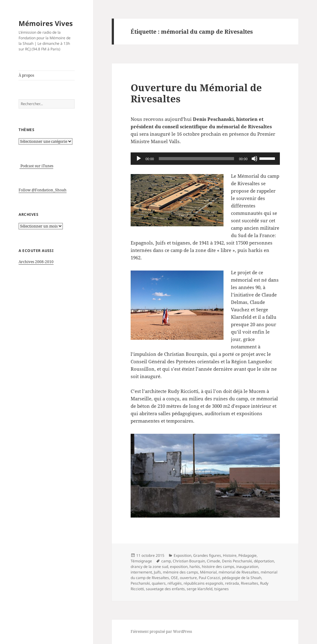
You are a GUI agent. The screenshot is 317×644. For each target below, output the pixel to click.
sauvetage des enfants (165, 589)
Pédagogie (248, 555)
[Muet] (254, 159)
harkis (195, 567)
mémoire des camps (180, 572)
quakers (159, 583)
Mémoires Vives (46, 23)
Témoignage (141, 561)
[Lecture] (139, 159)
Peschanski (140, 583)
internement (141, 572)
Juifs (157, 572)
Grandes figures (207, 555)
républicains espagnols (203, 583)
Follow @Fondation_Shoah (43, 190)
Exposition (182, 555)
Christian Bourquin (189, 561)
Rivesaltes (250, 583)
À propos (26, 75)
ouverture (188, 578)
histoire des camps (218, 567)
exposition (179, 567)
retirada (232, 583)
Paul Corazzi (209, 578)
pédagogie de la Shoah (242, 578)
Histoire (230, 555)
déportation (264, 561)
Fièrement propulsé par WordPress (161, 631)
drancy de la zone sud (149, 567)
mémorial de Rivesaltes (239, 572)
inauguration (247, 567)
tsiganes (221, 589)
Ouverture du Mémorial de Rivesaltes (196, 93)
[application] (205, 159)
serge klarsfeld (200, 589)
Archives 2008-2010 (36, 262)
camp (166, 561)
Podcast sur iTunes (36, 166)
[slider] (196, 159)
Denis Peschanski (237, 561)
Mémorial (208, 572)
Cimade (213, 561)
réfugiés (175, 583)
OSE (174, 578)
